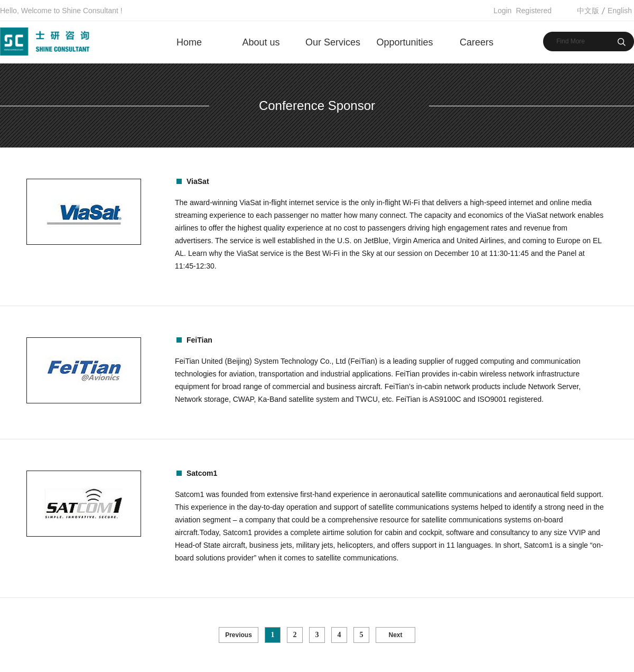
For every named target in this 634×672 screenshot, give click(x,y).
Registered (534, 11)
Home (189, 42)
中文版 (588, 11)
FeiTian (199, 340)
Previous (239, 635)
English (620, 11)
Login (502, 11)
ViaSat (198, 181)
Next (395, 635)
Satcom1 (202, 473)
